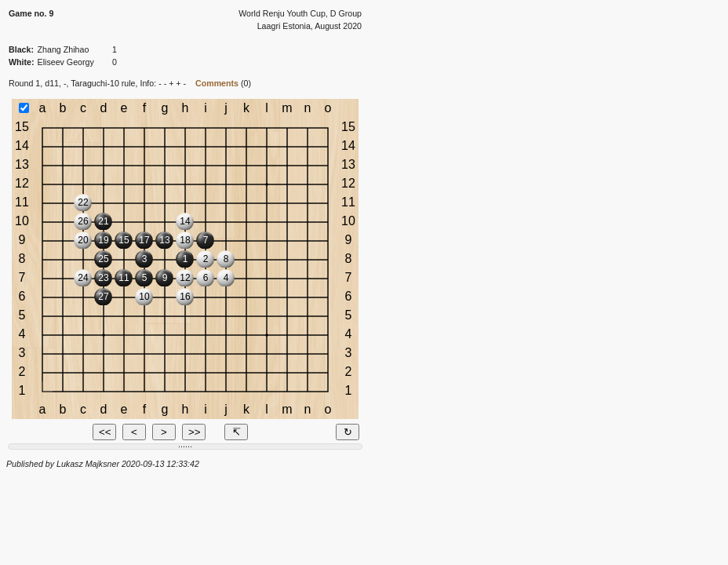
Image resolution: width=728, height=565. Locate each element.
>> (195, 432)
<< (105, 432)
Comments (217, 83)
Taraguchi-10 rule (103, 83)
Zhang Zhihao (64, 49)
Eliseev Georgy (66, 62)
